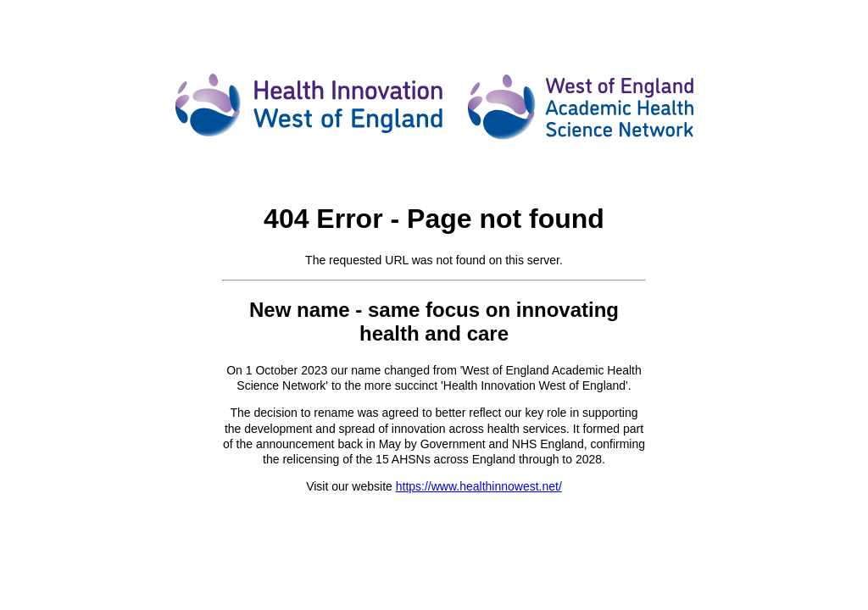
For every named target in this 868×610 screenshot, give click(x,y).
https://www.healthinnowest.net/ (479, 486)
